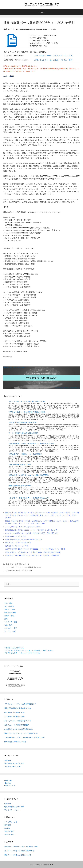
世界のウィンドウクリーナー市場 (17, 546)
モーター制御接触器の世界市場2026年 (23, 433)
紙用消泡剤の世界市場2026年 (15, 742)
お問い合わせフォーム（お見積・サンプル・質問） (54, 55)
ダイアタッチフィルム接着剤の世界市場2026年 (27, 401)
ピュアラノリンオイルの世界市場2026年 (19, 851)
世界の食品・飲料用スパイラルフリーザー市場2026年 (24, 539)
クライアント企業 (11, 822)
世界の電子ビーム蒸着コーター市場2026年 (25, 454)
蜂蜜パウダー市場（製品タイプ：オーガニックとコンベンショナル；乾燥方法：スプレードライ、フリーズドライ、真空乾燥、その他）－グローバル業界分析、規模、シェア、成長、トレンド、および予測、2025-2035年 (42, 515)
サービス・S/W (10, 631)
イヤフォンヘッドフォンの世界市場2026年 (20, 704)
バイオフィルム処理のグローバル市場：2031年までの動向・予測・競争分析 (31, 533)
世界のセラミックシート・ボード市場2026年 (21, 733)
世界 (7, 564)
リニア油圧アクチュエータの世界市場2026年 (23, 567)
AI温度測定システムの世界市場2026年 (19, 729)
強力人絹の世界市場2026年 (14, 712)
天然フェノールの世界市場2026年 (17, 725)
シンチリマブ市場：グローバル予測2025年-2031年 (23, 527)
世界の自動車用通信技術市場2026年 (23, 423)
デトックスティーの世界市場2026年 (18, 721)
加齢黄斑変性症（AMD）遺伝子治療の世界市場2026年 (25, 738)
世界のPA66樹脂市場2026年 (20, 465)
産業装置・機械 (10, 613)
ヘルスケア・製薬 (11, 622)
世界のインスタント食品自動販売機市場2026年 (27, 412)
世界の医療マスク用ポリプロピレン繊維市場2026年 (29, 475)
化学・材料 (8, 603)
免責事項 (8, 760)
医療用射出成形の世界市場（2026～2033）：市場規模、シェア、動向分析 (31, 530)
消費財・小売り (10, 610)
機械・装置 (14, 564)
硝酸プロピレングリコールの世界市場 (18, 543)
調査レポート (24, 564)
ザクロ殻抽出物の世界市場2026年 (19, 570)
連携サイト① (9, 831)
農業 (6, 619)
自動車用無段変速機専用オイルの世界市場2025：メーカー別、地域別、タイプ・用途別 (35, 549)
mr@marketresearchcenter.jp (30, 653)
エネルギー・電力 (11, 628)
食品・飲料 (8, 625)
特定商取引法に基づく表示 (14, 763)
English (8, 783)
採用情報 (8, 780)
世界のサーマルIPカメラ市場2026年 (18, 855)
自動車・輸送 (9, 616)
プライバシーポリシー (12, 767)
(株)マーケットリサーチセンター (41, 3)
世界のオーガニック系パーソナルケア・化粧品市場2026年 (31, 444)
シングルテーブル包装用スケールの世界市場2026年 (29, 498)
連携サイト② (9, 834)
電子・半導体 (9, 606)
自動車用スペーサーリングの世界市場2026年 (21, 847)
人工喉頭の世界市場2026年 (14, 717)
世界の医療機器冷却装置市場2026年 (18, 708)
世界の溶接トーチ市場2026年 (16, 536)
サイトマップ (10, 786)
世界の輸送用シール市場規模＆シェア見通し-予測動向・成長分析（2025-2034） (33, 552)
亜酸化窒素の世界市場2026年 (20, 486)
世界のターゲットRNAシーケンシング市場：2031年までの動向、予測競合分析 (32, 555)
